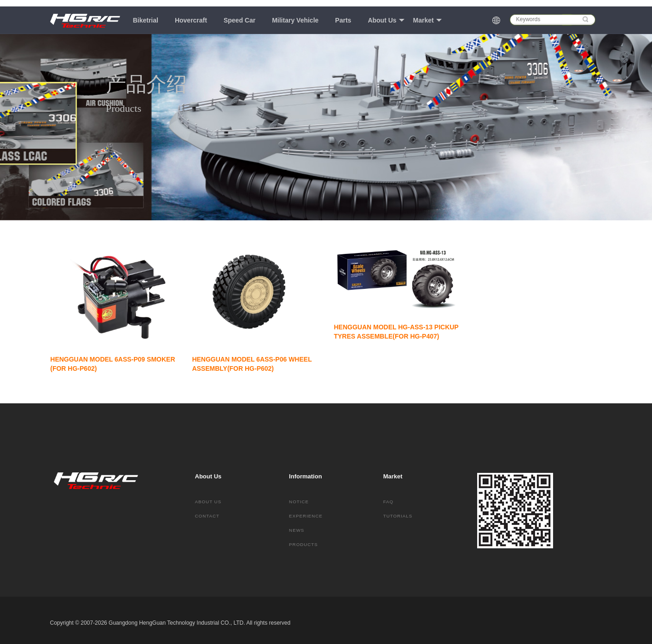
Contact (207, 516)
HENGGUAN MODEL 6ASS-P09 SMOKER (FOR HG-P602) (113, 364)
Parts (343, 20)
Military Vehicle (295, 20)
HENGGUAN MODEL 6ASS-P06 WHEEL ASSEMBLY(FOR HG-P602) (252, 364)
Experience (306, 516)
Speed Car (239, 20)
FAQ (389, 502)
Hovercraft (191, 20)
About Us (386, 20)
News (297, 530)
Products (303, 544)
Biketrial (146, 20)
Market (427, 20)
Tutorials (398, 516)
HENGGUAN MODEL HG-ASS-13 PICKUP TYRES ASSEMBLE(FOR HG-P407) (397, 332)
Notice (299, 502)
